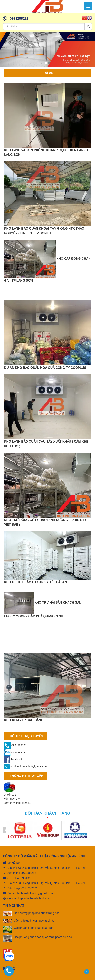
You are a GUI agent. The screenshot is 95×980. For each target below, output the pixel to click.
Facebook (13, 759)
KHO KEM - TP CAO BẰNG (24, 720)
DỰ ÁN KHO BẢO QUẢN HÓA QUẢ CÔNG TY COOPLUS (45, 368)
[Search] (88, 26)
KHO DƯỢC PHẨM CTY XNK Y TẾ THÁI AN (35, 582)
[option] (47, 50)
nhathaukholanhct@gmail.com (26, 766)
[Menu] (88, 6)
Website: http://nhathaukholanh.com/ (27, 898)
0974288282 (19, 19)
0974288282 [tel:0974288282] (28, 873)
